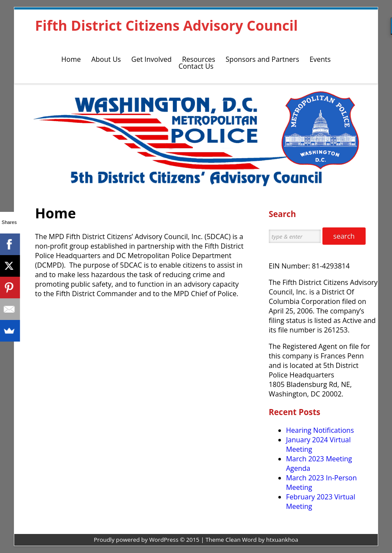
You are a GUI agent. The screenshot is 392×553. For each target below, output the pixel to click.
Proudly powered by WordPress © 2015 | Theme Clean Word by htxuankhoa (196, 540)
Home (71, 59)
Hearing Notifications (320, 430)
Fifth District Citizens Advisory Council (166, 25)
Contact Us (196, 66)
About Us (106, 59)
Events (320, 59)
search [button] (344, 236)
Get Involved (151, 59)
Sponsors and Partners (262, 59)
